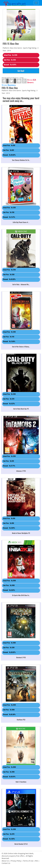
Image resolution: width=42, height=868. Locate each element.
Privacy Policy (16, 861)
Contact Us (6, 863)
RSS (37, 861)
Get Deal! (21, 71)
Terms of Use (28, 861)
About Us (5, 861)
